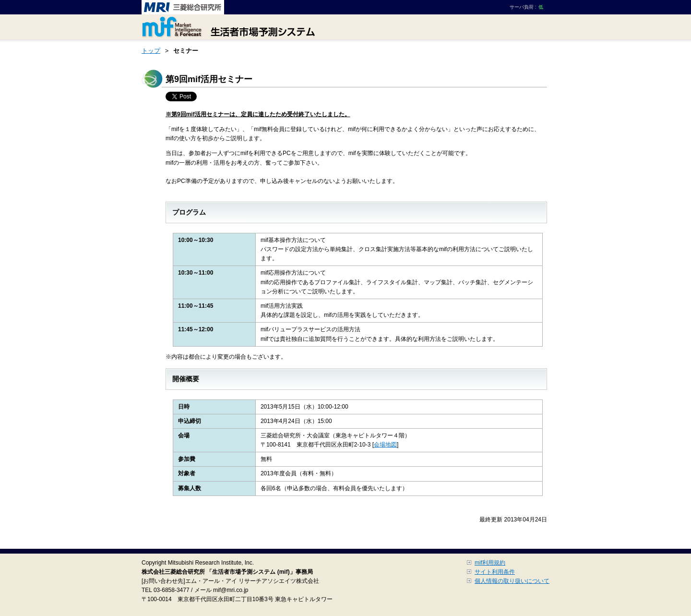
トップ (151, 51)
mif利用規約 (490, 563)
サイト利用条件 (495, 572)
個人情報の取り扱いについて (512, 581)
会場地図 (385, 445)
